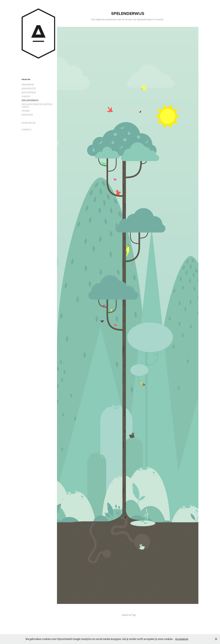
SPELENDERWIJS (30, 100)
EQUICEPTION (29, 93)
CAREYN (26, 96)
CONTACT (27, 130)
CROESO (26, 111)
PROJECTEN (26, 79)
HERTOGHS (27, 115)
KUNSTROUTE (29, 89)
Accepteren (182, 639)
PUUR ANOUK (28, 123)
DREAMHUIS (28, 85)
